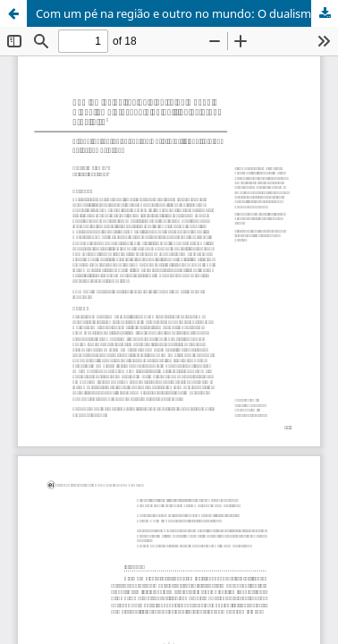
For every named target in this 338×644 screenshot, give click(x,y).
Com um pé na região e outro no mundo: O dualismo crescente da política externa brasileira (187, 13)
